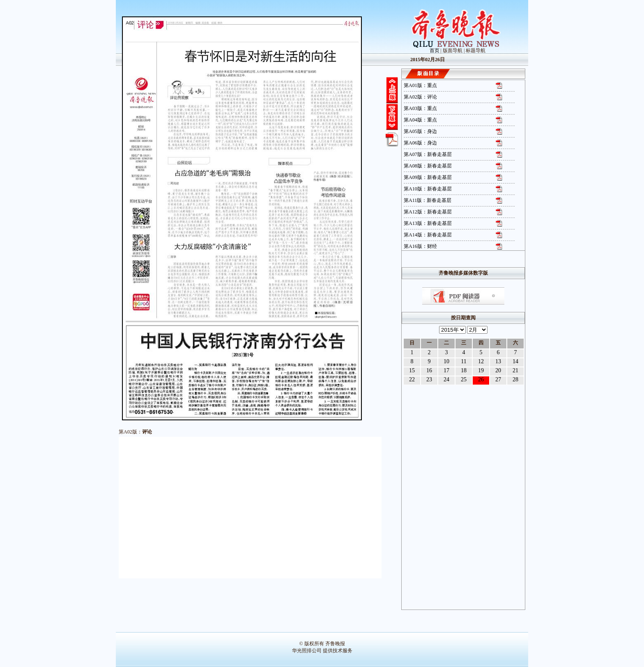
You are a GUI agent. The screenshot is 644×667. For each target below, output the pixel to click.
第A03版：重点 (420, 108)
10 (446, 361)
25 (464, 379)
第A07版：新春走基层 (428, 154)
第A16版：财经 (420, 246)
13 (498, 361)
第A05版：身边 (420, 131)
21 (515, 370)
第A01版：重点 (420, 85)
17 (446, 370)
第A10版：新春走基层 (428, 189)
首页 (435, 50)
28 (515, 379)
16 (429, 370)
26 (481, 379)
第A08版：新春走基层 (428, 166)
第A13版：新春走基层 (428, 223)
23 (429, 379)
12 (481, 361)
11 (463, 361)
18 (464, 370)
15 (412, 370)
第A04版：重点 (420, 120)
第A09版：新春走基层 (428, 177)
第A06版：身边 (420, 143)
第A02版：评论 (420, 97)
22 (412, 379)
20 (498, 370)
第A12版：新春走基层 (428, 212)
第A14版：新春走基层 (428, 235)
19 (481, 370)
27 (498, 379)
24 (446, 379)
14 (515, 361)
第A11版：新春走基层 (428, 200)
